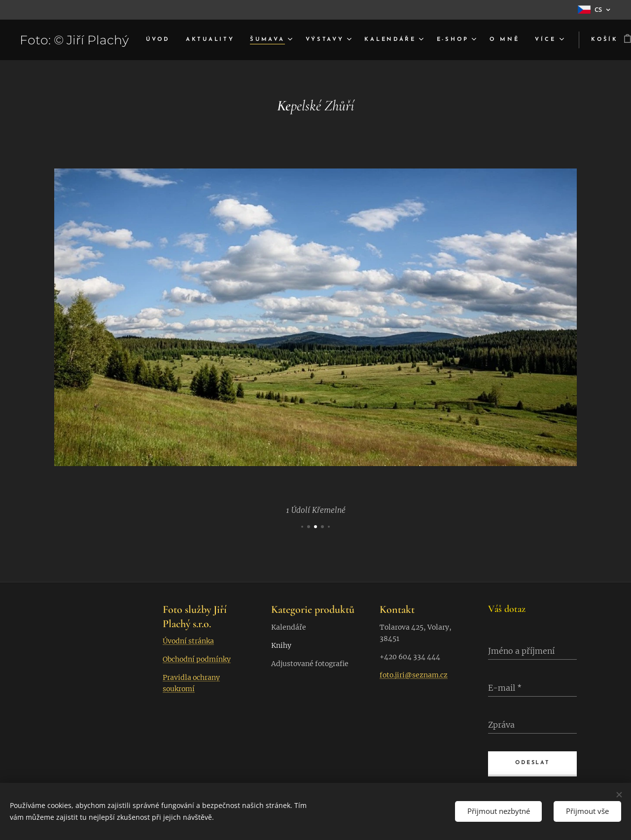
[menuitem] (179, 40)
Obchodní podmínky (197, 659)
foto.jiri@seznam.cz (414, 675)
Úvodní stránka (188, 641)
